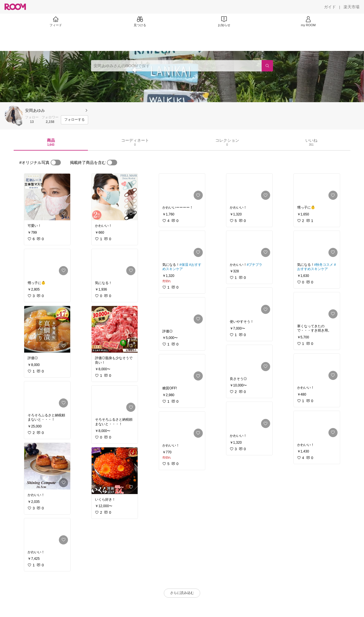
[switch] (56, 163)
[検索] (267, 66)
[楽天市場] (351, 7)
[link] (47, 197)
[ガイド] (330, 7)
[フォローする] (75, 120)
